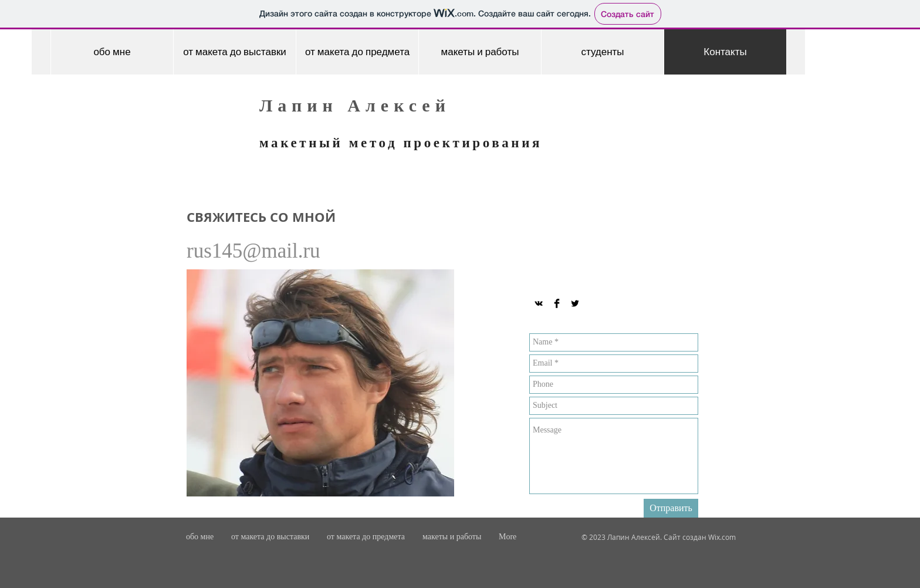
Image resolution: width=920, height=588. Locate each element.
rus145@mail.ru (253, 251)
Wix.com (722, 537)
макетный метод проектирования (401, 143)
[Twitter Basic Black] (575, 303)
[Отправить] (671, 508)
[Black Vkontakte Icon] (539, 303)
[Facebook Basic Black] (557, 303)
